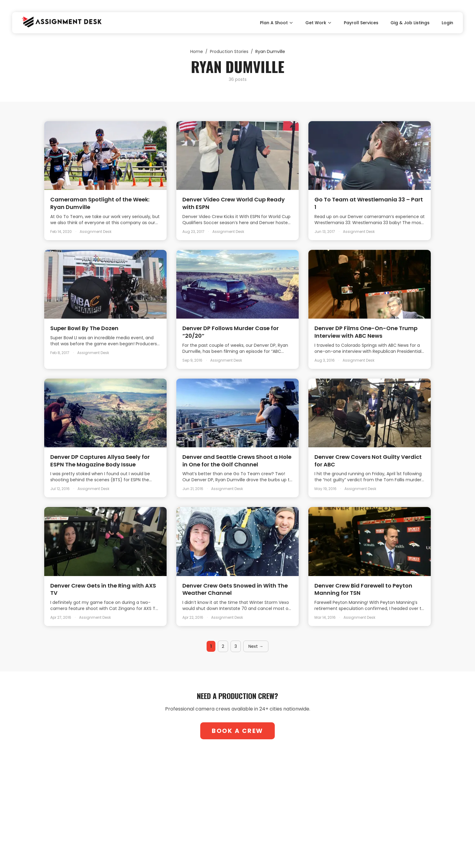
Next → (256, 646)
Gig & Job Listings (410, 23)
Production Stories (229, 51)
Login (447, 23)
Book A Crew (237, 731)
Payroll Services (361, 23)
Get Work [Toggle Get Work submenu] (319, 23)
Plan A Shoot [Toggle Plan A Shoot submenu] (277, 23)
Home (197, 51)
